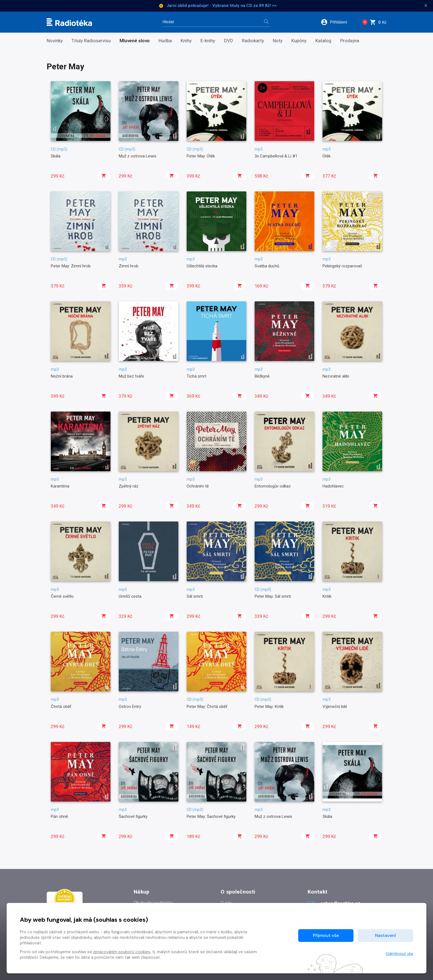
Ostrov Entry (130, 707)
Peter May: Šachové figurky (211, 816)
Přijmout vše (326, 935)
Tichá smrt (196, 376)
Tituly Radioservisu (91, 41)
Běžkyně (262, 376)
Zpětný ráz (129, 486)
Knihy (186, 41)
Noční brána (62, 376)
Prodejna (350, 41)
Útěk (327, 156)
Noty (278, 41)
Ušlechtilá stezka (202, 266)
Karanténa (60, 486)
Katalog (323, 41)
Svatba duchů (267, 266)
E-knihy (208, 41)
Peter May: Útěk (201, 156)
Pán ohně (59, 816)
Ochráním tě (198, 486)
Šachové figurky (133, 816)
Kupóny (299, 41)
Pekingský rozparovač (342, 266)
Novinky (55, 41)
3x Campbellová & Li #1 (276, 156)
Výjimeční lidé (335, 707)
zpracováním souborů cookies (122, 952)
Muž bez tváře (131, 376)
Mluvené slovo (135, 41)
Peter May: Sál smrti (273, 596)
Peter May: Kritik (269, 707)
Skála (56, 156)
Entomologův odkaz (273, 486)
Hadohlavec (333, 486)
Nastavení (386, 935)
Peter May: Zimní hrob (71, 266)
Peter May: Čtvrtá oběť (207, 707)
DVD (229, 41)
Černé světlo (62, 596)
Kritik (327, 596)
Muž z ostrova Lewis (138, 156)
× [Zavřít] (426, 6)
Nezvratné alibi (336, 376)
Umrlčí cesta (130, 596)
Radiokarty (253, 41)
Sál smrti (195, 596)
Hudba (165, 41)
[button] (338, 22)
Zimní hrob (129, 266)
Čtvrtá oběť (61, 707)
